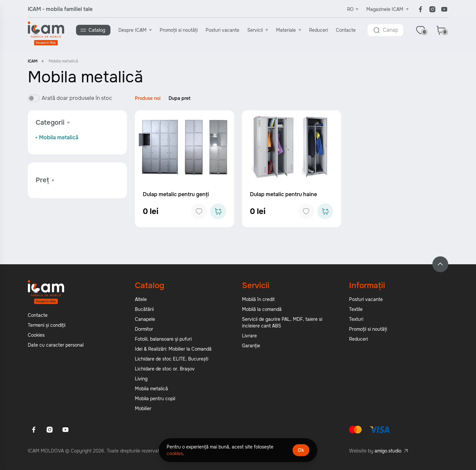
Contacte (346, 30)
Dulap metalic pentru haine (283, 194)
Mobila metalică (59, 137)
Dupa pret (179, 98)
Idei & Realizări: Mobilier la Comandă (173, 349)
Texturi (356, 319)
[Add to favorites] (199, 211)
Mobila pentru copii (155, 399)
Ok (301, 450)
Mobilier (143, 408)
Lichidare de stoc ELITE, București (172, 359)
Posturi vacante (222, 30)
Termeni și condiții (47, 325)
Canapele (145, 319)
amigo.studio (388, 451)
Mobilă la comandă (262, 309)
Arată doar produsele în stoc (77, 98)
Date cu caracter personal (56, 345)
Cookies (36, 335)
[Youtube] (444, 9)
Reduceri (318, 30)
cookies (175, 453)
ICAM (33, 61)
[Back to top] (440, 264)
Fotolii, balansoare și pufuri (163, 339)
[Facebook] (420, 9)
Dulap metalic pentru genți (176, 194)
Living (141, 379)
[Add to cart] (218, 211)
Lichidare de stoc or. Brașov (165, 369)
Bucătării (144, 309)
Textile (356, 309)
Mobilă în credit (258, 299)
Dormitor (144, 329)
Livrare (249, 336)
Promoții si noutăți (179, 30)
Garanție (251, 346)
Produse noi (148, 98)
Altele (141, 299)
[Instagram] (432, 9)
